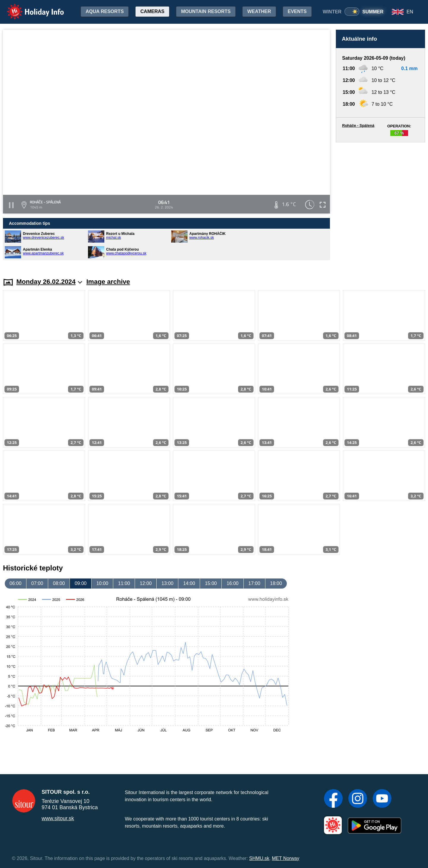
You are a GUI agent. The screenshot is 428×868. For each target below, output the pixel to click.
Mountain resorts (206, 11)
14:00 (189, 583)
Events (297, 11)
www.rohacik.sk (202, 238)
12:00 (146, 583)
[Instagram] (358, 799)
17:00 (254, 583)
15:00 (211, 583)
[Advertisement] (380, 204)
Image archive (108, 282)
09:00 (81, 583)
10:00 (102, 583)
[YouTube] (382, 799)
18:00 (276, 583)
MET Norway (286, 858)
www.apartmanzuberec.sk (43, 253)
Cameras (152, 11)
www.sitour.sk (58, 818)
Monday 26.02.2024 (49, 282)
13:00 (167, 583)
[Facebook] (333, 799)
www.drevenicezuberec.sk (44, 238)
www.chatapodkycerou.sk (126, 253)
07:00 (37, 583)
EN (410, 12)
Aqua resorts (105, 11)
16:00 (232, 583)
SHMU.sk (259, 858)
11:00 (124, 583)
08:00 (59, 583)
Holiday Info (30, 8)
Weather (259, 11)
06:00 (15, 583)
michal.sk (114, 238)
